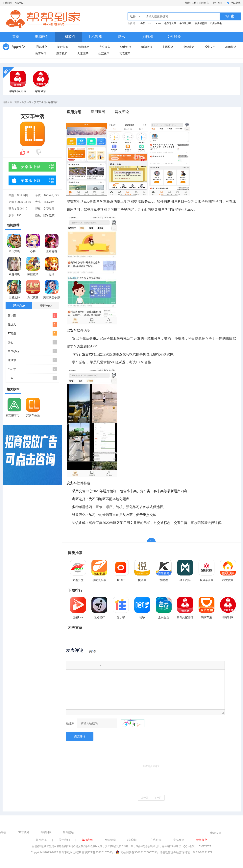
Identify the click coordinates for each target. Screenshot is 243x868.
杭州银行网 (201, 23)
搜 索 (230, 16)
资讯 (121, 37)
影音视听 (62, 54)
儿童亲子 (83, 54)
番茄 (143, 23)
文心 (32, 342)
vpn (150, 23)
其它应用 (125, 54)
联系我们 (133, 840)
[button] (71, 665)
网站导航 (236, 3)
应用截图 (98, 112)
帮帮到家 (46, 832)
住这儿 (32, 324)
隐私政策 (49, 215)
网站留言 (204, 3)
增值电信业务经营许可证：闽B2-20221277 (186, 852)
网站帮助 (110, 840)
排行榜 (148, 37)
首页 (16, 37)
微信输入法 (170, 23)
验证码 (70, 723)
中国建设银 (185, 23)
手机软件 (68, 37)
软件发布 (218, 3)
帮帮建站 (68, 832)
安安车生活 (40, 102)
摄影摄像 (63, 47)
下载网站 (7, 3)
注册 (194, 3)
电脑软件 (42, 37)
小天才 (32, 369)
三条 (32, 378)
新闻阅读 (147, 47)
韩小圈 (32, 316)
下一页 (158, 798)
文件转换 (174, 37)
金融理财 (189, 47)
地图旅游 (231, 47)
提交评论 (80, 736)
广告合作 (156, 840)
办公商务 (105, 47)
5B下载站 (24, 832)
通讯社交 (42, 47)
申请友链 (216, 833)
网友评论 (122, 112)
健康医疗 (126, 47)
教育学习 (41, 54)
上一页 (145, 798)
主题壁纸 (168, 47)
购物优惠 (84, 47)
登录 (187, 3)
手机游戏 (95, 37)
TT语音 (32, 333)
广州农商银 (216, 23)
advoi (158, 23)
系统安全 (210, 47)
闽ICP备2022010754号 (99, 852)
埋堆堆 (32, 360)
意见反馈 (179, 840)
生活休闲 (104, 54)
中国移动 (32, 351)
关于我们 (64, 840)
